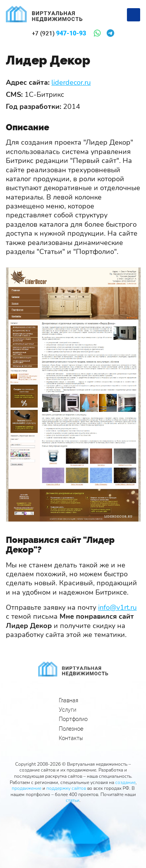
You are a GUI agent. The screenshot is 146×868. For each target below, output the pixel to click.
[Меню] (134, 15)
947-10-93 (59, 33)
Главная (69, 700)
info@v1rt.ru (117, 607)
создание (125, 782)
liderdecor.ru (71, 82)
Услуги (68, 710)
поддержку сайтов (66, 788)
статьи (73, 800)
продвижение (26, 788)
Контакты (71, 738)
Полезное (71, 729)
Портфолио (73, 719)
